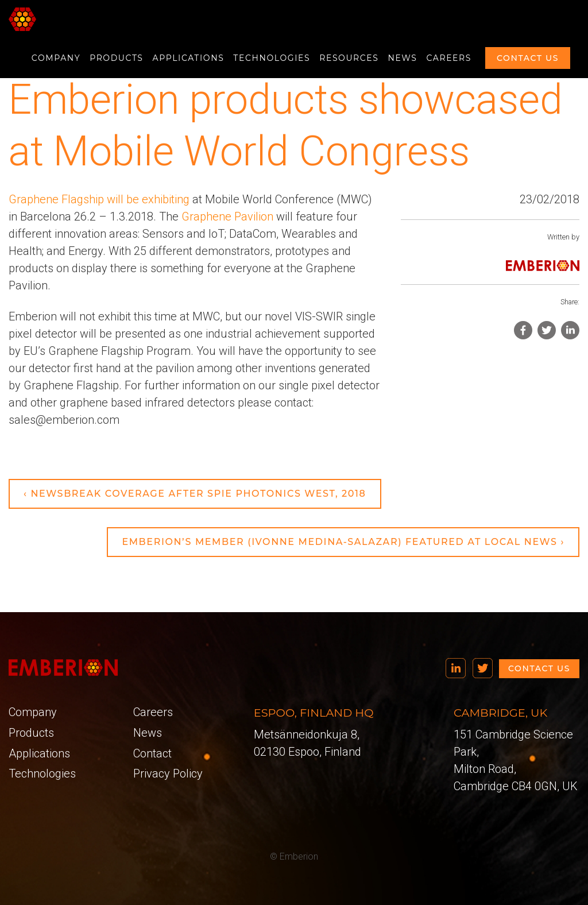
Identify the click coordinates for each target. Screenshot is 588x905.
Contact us (528, 58)
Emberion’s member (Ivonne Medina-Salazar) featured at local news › (343, 542)
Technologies (272, 58)
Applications (189, 58)
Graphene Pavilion (227, 216)
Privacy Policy (168, 773)
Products (116, 58)
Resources (349, 58)
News (403, 58)
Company (56, 58)
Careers (449, 58)
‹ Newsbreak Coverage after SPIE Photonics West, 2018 (195, 494)
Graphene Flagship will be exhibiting (99, 199)
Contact (152, 753)
